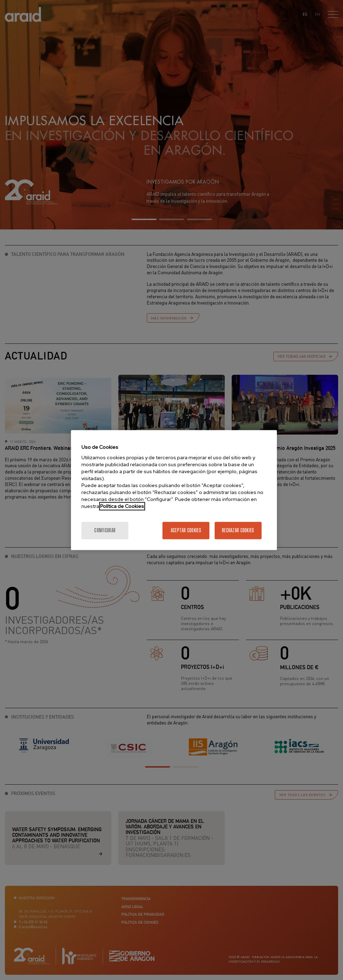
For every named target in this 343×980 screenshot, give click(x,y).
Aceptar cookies (186, 530)
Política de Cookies (122, 506)
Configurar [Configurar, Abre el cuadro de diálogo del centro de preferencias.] (105, 530)
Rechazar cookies (238, 530)
